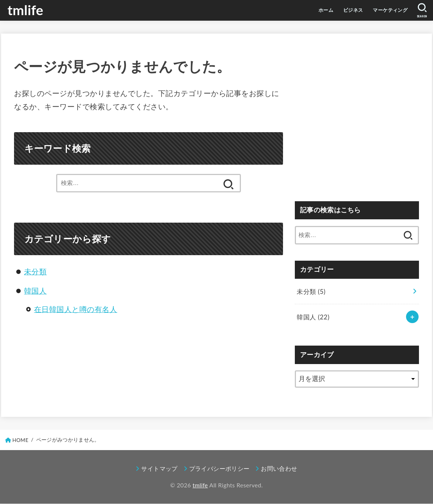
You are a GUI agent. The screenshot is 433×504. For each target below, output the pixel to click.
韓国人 (35, 291)
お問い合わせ (279, 469)
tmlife (26, 10)
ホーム (305, 10)
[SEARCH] (421, 11)
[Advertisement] (357, 122)
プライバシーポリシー (219, 469)
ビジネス (338, 10)
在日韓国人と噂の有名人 (76, 309)
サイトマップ (159, 469)
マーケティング (383, 10)
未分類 (35, 272)
